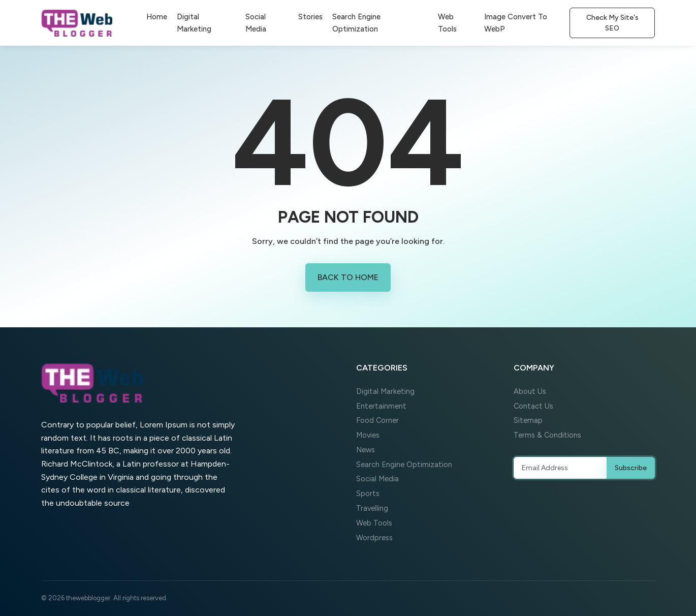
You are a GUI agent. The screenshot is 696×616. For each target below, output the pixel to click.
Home (157, 17)
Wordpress (374, 538)
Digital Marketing (194, 23)
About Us (530, 391)
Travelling (372, 508)
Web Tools (447, 23)
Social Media (256, 23)
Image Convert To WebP (516, 23)
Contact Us (533, 406)
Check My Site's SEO (612, 23)
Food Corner (377, 420)
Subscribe (631, 468)
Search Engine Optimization (356, 23)
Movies (368, 435)
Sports (368, 494)
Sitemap (528, 420)
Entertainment (381, 406)
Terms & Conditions (547, 435)
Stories (310, 17)
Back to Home (348, 277)
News (366, 450)
